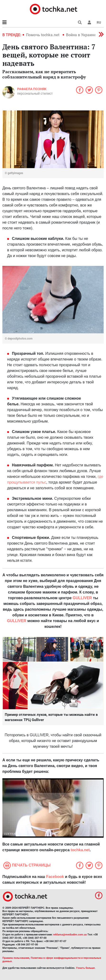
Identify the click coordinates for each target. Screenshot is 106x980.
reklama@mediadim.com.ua (70, 935)
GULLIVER (17, 621)
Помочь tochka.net (43, 35)
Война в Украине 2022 (86, 35)
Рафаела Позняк (32, 89)
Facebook (55, 877)
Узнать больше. (86, 968)
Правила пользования (16, 958)
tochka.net (80, 850)
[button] (89, 22)
